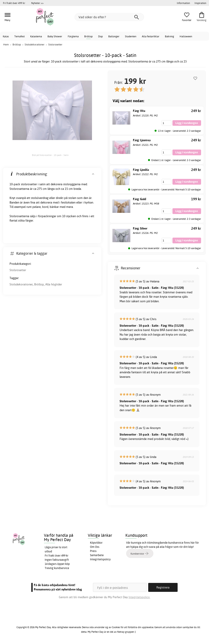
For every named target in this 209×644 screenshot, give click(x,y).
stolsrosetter (29, 184)
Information (183, 3)
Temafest (19, 36)
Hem (6, 44)
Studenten (131, 36)
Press (93, 551)
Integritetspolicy (100, 559)
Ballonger (114, 36)
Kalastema (36, 36)
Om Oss (95, 547)
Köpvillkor (96, 543)
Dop (100, 36)
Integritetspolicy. (139, 597)
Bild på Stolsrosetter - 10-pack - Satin (50, 155)
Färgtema (73, 36)
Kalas (6, 36)
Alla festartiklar (151, 36)
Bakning (169, 36)
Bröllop (88, 36)
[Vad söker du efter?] (109, 17)
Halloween (186, 36)
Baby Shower (55, 36)
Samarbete (97, 555)
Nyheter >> (37, 3)
